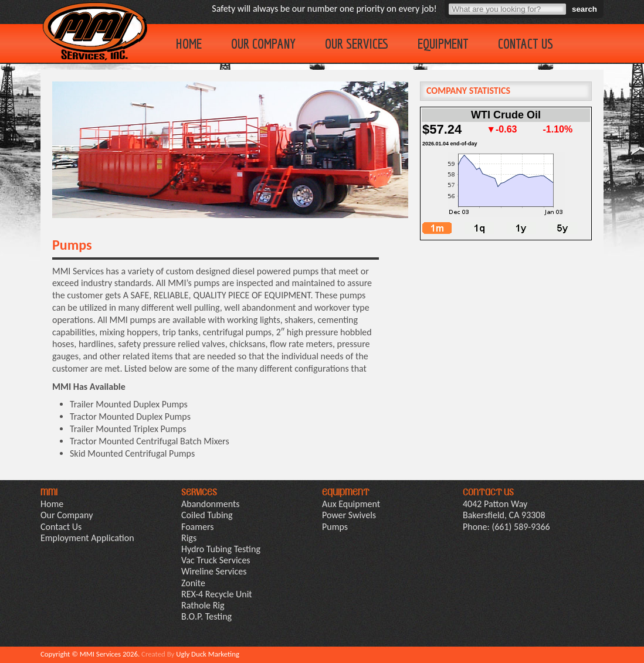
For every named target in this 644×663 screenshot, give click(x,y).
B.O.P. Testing (206, 616)
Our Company (263, 43)
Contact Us (526, 43)
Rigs (189, 538)
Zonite (193, 583)
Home (189, 43)
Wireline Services (214, 571)
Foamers (198, 527)
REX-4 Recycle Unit (217, 594)
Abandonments (211, 504)
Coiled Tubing (207, 515)
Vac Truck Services (216, 560)
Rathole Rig (203, 605)
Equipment (443, 43)
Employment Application (87, 538)
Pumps (335, 527)
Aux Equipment (351, 504)
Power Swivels (349, 515)
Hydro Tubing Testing (221, 549)
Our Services (357, 43)
